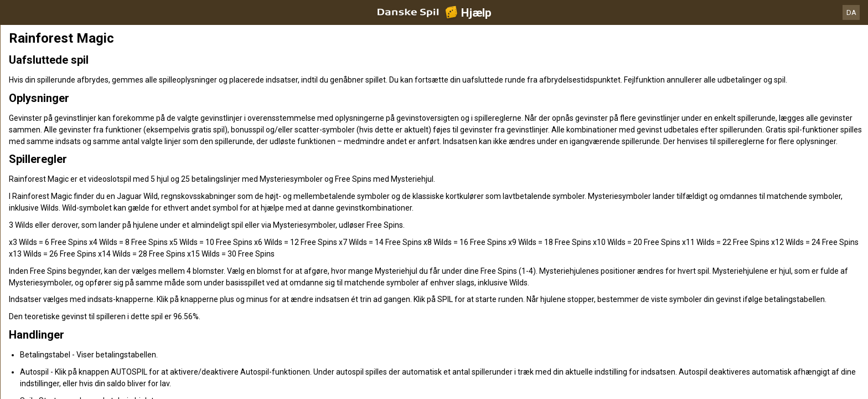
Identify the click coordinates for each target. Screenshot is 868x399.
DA (851, 12)
